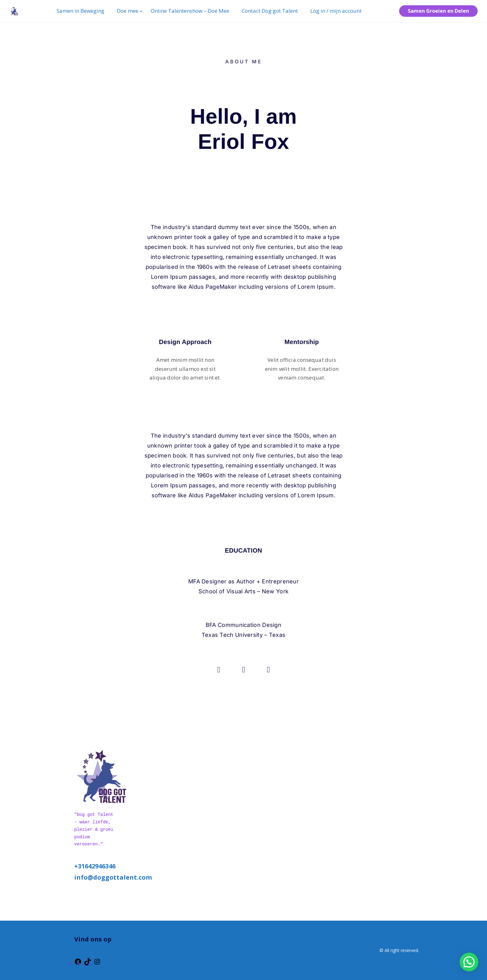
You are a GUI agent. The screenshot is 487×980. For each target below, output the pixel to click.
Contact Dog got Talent (270, 11)
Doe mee (127, 11)
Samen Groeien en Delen (438, 11)
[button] (469, 962)
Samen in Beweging (80, 11)
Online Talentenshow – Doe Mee (190, 11)
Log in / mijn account (336, 11)
